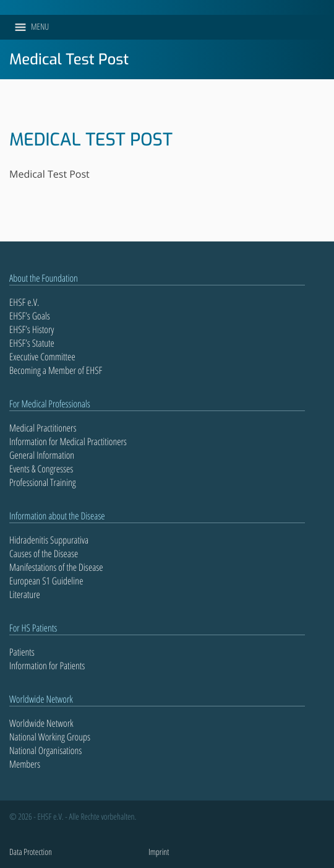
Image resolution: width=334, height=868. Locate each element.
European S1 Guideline (46, 581)
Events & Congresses (41, 469)
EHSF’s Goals (30, 316)
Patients (22, 652)
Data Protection (31, 852)
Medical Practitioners (43, 428)
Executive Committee (42, 357)
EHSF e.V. (24, 302)
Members (25, 764)
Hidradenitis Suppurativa (49, 540)
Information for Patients (47, 666)
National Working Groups (50, 737)
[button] (40, 27)
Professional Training (43, 482)
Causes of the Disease (44, 553)
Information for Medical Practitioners (68, 441)
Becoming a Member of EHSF (56, 370)
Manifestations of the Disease (56, 567)
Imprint (159, 852)
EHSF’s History (32, 329)
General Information (42, 455)
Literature (25, 594)
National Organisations (45, 750)
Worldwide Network (41, 723)
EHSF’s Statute (32, 343)
